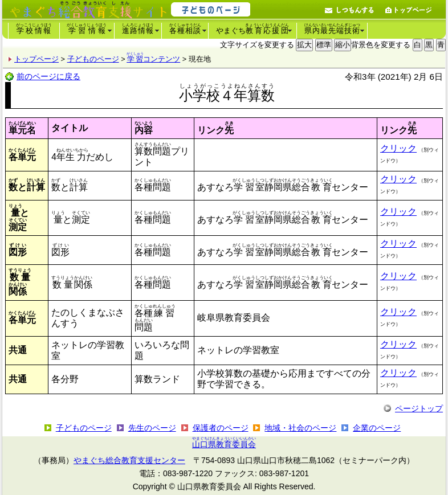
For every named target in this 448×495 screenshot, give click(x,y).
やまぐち (252, 29)
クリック (398, 148)
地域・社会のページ (300, 428)
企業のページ (377, 428)
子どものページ (93, 59)
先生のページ (152, 428)
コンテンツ (154, 59)
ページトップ (419, 408)
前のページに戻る (48, 76)
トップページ (36, 59)
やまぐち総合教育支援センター (129, 460)
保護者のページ (221, 428)
